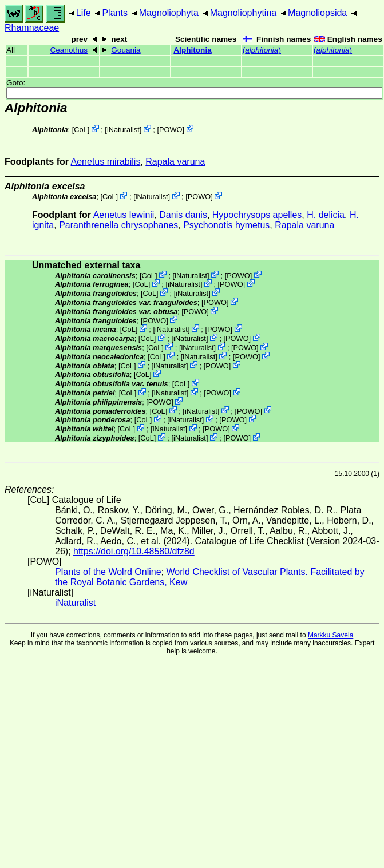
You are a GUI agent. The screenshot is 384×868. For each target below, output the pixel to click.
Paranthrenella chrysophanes (118, 225)
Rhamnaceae (32, 28)
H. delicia (326, 215)
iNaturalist (123, 130)
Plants (114, 13)
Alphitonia (192, 50)
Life (84, 13)
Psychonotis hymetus (226, 225)
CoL (80, 130)
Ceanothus (69, 50)
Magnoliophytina (244, 13)
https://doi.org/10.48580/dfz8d (134, 551)
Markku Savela (330, 635)
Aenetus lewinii (124, 215)
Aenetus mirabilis (106, 162)
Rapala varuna (175, 162)
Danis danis (183, 215)
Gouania (126, 50)
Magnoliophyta (169, 13)
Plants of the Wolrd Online (108, 572)
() (262, 50)
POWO (171, 130)
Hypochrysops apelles (257, 215)
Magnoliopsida (317, 13)
